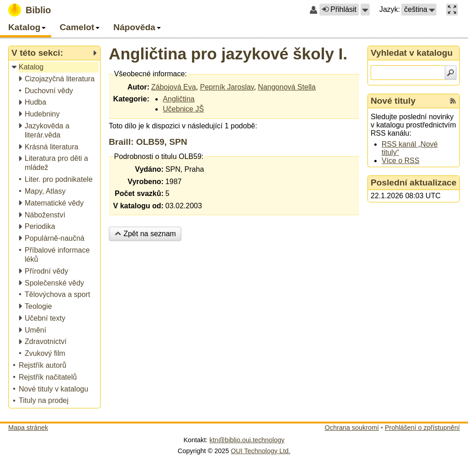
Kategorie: (131, 99)
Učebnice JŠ (183, 109)
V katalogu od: (138, 206)
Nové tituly (393, 101)
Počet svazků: (139, 193)
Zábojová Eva (174, 87)
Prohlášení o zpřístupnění (422, 428)
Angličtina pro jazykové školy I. (228, 54)
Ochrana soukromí (352, 428)
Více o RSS (401, 161)
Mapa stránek (28, 428)
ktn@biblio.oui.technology (247, 440)
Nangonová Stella (287, 87)
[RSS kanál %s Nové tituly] (453, 101)
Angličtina (178, 99)
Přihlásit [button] (339, 9)
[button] (365, 10)
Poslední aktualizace (414, 182)
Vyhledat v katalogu (412, 53)
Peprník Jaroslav (227, 87)
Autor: (138, 87)
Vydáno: (149, 169)
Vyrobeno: (146, 182)
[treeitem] (55, 67)
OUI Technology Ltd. (261, 451)
